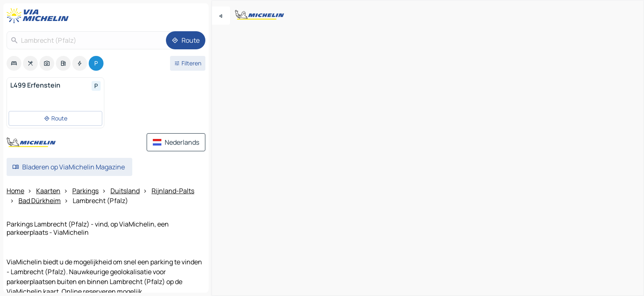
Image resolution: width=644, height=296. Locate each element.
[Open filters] (188, 63)
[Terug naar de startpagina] (39, 16)
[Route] (186, 40)
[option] (14, 63)
